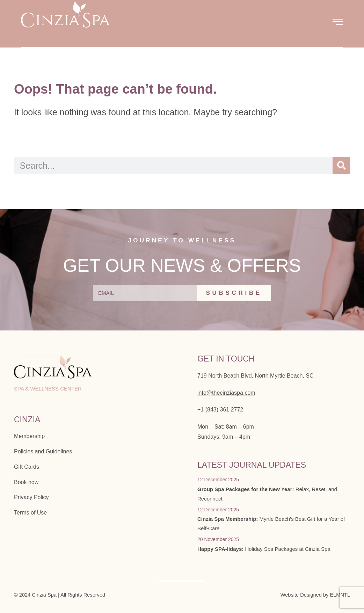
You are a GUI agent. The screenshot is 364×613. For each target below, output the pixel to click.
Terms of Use (30, 513)
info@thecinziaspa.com (226, 393)
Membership (29, 436)
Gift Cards (27, 467)
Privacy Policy (31, 497)
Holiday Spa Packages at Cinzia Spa (264, 549)
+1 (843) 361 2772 (220, 410)
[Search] (341, 166)
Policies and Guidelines (43, 451)
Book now (26, 482)
